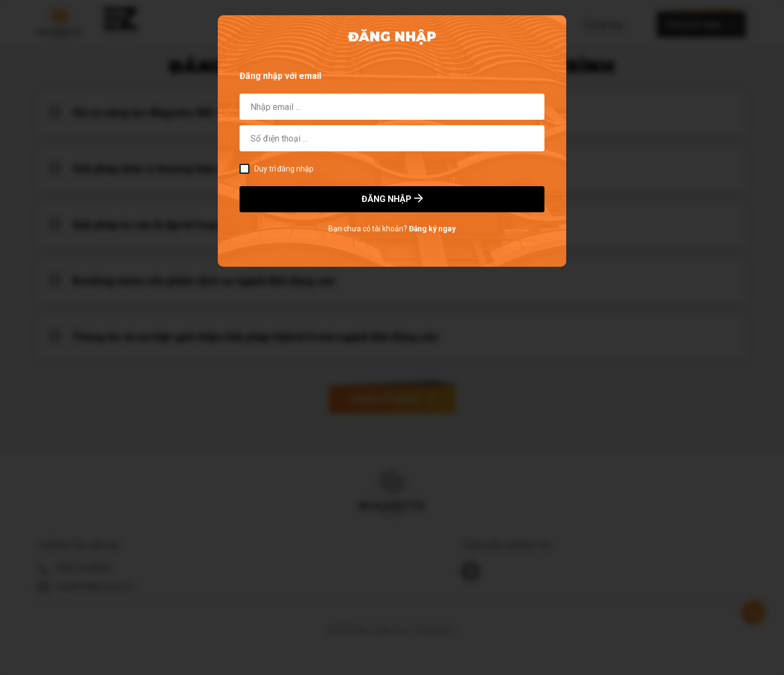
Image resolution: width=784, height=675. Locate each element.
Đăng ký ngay (432, 229)
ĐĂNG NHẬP (392, 199)
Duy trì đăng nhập (277, 169)
